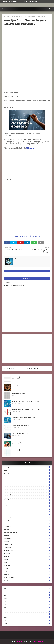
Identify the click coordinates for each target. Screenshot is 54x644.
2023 (27, 598)
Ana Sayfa (7, 16)
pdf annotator (27, 545)
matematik (27, 530)
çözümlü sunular (27, 577)
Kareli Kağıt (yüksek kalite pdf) (21, 450)
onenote (27, 542)
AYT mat (27, 467)
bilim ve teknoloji (27, 485)
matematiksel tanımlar (27, 533)
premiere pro (27, 554)
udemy (27, 568)
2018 (27, 614)
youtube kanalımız (9, 368)
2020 (27, 608)
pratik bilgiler (27, 548)
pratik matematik (27, 551)
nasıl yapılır (27, 539)
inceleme (27, 509)
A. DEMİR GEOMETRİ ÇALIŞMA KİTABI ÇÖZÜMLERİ (26, 409)
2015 (27, 624)
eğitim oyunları (27, 491)
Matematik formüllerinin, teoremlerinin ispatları (26, 401)
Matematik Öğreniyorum (19, 442)
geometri (27, 500)
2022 (27, 601)
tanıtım (27, 559)
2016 (27, 620)
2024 (27, 595)
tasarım (27, 562)
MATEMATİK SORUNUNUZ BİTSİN (21, 434)
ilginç (27, 503)
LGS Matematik (33, 1)
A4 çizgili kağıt (16, 377)
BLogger (20, 642)
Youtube (27, 482)
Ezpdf (27, 470)
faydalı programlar (27, 494)
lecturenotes (27, 527)
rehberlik (27, 556)
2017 (27, 617)
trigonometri (27, 565)
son (12, 16)
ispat (27, 515)
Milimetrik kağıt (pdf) (18, 393)
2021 (27, 605)
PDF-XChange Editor (27, 476)
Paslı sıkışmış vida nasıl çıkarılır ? (22, 385)
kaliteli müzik (27, 518)
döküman (27, 488)
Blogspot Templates (38, 642)
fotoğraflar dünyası (27, 497)
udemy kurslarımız (33, 368)
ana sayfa (5, 1)
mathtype (27, 536)
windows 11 (27, 574)
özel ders (27, 580)
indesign (27, 512)
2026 (27, 589)
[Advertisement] (27, 75)
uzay (27, 571)
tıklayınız (30, 148)
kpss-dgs (27, 524)
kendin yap (27, 521)
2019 (27, 611)
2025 (27, 592)
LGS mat (27, 473)
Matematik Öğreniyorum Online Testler (24, 418)
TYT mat (27, 479)
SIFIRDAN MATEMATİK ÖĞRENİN (27, 236)
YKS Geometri (23, 1)
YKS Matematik (13, 1)
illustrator (27, 506)
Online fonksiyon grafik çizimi (21, 426)
